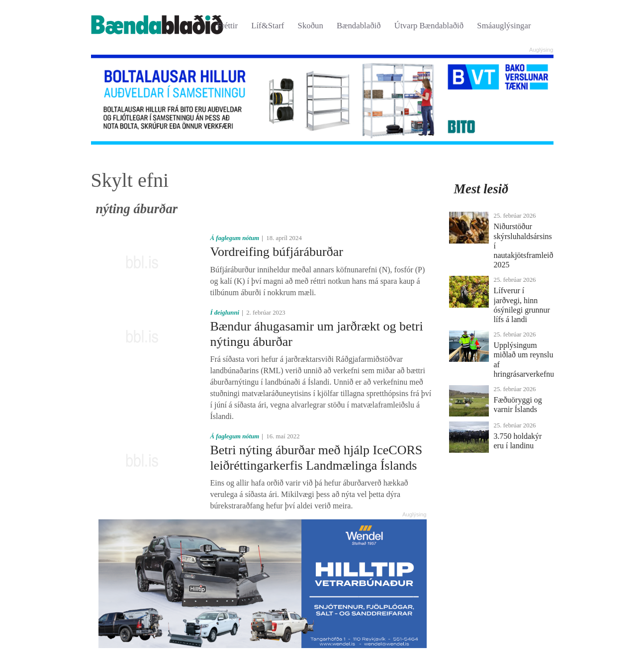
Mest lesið (481, 189)
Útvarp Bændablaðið (429, 26)
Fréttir (227, 26)
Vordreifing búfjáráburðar (276, 252)
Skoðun (311, 26)
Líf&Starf (268, 26)
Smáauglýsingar (504, 26)
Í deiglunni (225, 313)
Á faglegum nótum (234, 238)
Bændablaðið (359, 26)
